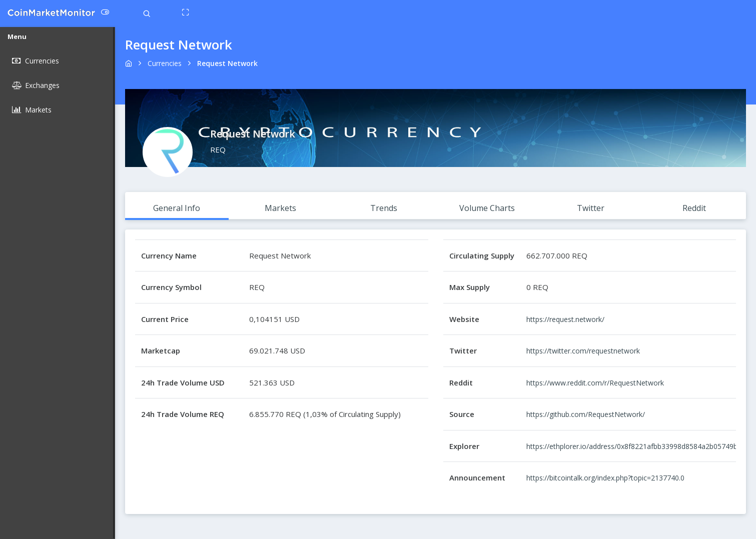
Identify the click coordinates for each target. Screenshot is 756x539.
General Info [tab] (177, 208)
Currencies (165, 63)
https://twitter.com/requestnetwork (583, 351)
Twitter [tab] (591, 208)
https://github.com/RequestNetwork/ (586, 414)
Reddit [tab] (694, 208)
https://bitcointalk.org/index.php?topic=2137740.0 (605, 478)
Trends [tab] (384, 208)
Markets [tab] (280, 208)
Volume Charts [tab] (487, 208)
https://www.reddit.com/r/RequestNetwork (595, 383)
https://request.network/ (565, 319)
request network (227, 63)
